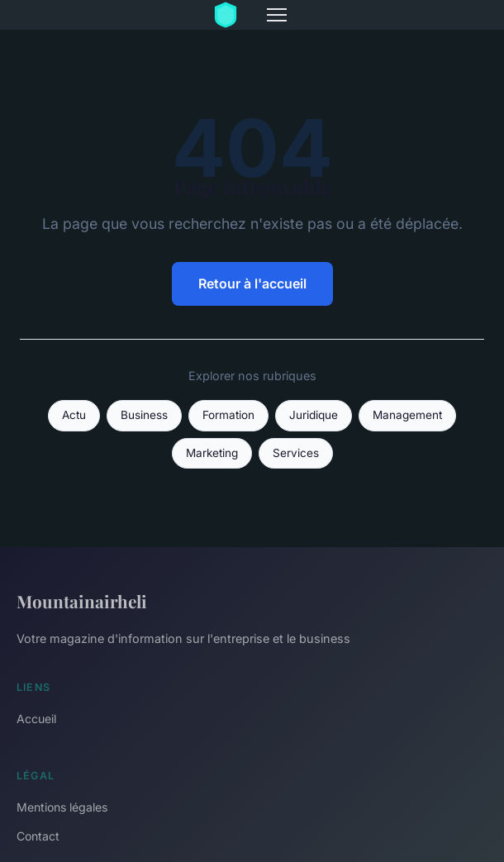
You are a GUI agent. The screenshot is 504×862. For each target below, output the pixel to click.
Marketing (212, 453)
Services (296, 453)
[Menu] (277, 15)
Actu (74, 415)
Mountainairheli (82, 601)
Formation (228, 415)
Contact (38, 836)
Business (144, 415)
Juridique (314, 415)
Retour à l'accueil (252, 283)
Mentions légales (62, 807)
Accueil (36, 719)
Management (407, 415)
